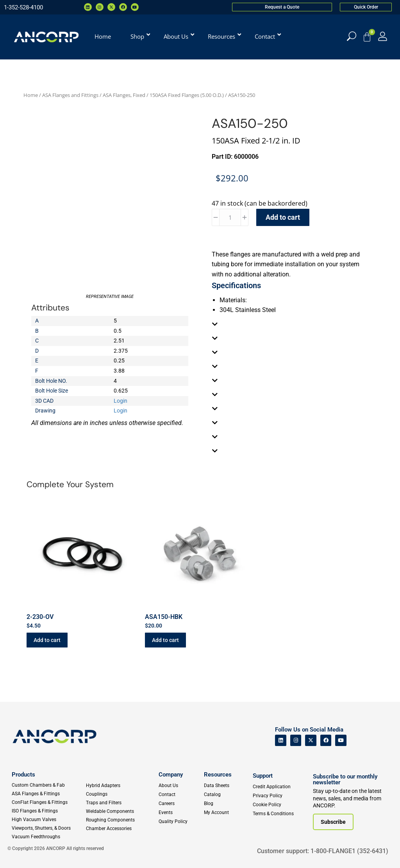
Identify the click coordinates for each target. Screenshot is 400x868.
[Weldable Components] (121, 811)
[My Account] (383, 36)
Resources (218, 775)
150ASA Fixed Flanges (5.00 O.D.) (187, 95)
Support (263, 776)
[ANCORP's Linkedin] (281, 740)
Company (171, 775)
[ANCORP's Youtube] (341, 740)
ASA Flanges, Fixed (124, 95)
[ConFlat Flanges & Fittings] (48, 802)
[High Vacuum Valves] (48, 820)
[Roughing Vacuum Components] (121, 820)
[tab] (290, 324)
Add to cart (283, 217)
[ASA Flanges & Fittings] (48, 794)
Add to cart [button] (47, 640)
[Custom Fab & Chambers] (48, 785)
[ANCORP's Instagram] (296, 740)
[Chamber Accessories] (121, 829)
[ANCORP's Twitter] (311, 740)
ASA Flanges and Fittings (70, 95)
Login (121, 401)
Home (31, 95)
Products (23, 775)
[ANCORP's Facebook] (326, 740)
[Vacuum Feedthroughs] (48, 837)
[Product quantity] (230, 217)
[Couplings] (121, 794)
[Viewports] (48, 828)
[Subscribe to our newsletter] (333, 822)
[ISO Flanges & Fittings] (48, 811)
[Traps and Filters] (121, 803)
